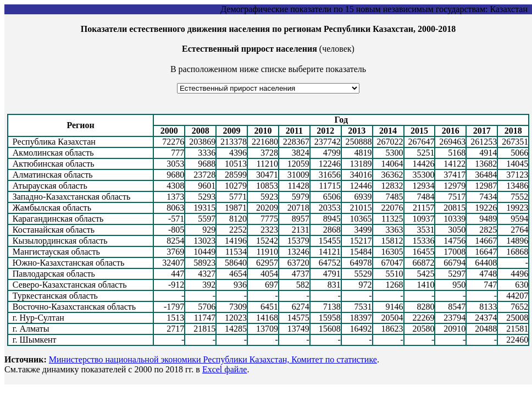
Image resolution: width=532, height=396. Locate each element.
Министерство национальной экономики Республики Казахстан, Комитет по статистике (213, 359)
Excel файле (225, 369)
